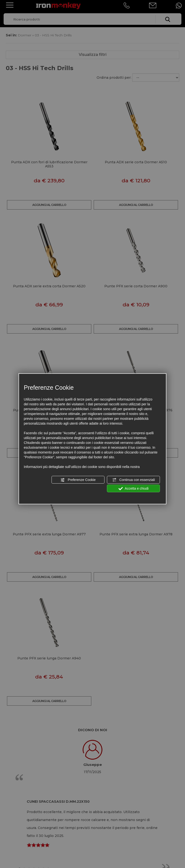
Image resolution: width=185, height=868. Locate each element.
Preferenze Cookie (78, 480)
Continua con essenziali (133, 480)
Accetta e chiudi (134, 489)
